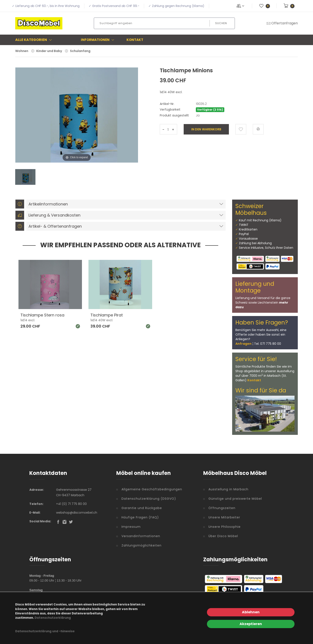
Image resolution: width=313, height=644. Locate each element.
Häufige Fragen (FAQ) (140, 517)
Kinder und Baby (49, 51)
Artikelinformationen (42, 204)
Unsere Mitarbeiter (224, 517)
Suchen (221, 23)
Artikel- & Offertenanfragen (49, 226)
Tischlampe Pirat (107, 315)
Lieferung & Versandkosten (48, 215)
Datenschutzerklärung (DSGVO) (149, 499)
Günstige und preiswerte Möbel (235, 499)
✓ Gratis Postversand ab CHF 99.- (114, 6)
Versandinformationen (141, 536)
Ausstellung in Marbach (228, 489)
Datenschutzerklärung (53, 618)
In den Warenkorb (206, 129)
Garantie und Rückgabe (142, 508)
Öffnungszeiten (222, 508)
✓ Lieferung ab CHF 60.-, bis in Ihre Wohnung (46, 6)
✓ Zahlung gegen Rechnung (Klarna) (176, 6)
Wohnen (22, 51)
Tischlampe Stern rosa (42, 315)
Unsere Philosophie (225, 527)
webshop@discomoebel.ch (77, 513)
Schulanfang (80, 51)
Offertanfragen (282, 23)
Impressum (131, 527)
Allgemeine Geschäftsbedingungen (152, 489)
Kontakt (135, 40)
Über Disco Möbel (223, 536)
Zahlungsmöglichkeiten (142, 545)
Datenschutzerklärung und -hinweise (45, 631)
